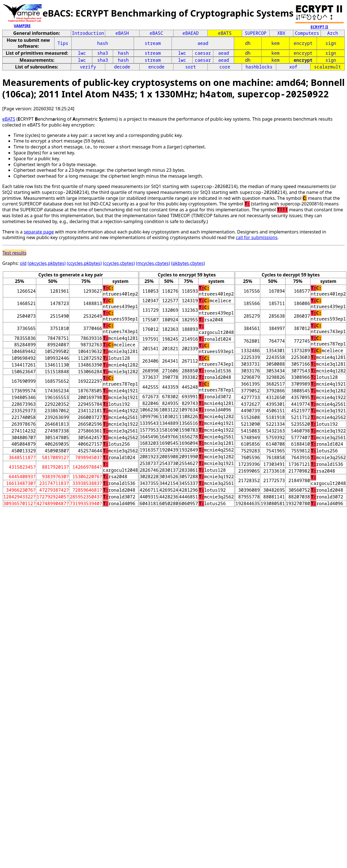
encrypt (303, 43)
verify (88, 67)
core (225, 67)
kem (276, 43)
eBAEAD (191, 33)
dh (248, 43)
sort (191, 67)
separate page (39, 232)
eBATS (225, 33)
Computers (307, 33)
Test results (14, 253)
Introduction (88, 33)
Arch (333, 33)
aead (203, 43)
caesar (203, 53)
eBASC (156, 33)
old (23, 263)
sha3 (102, 53)
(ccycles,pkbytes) (84, 263)
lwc (82, 53)
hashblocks (259, 67)
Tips (63, 43)
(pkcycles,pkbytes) (47, 263)
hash (102, 43)
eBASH (122, 33)
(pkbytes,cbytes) (188, 263)
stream (153, 43)
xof (293, 67)
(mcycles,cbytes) (153, 263)
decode (122, 67)
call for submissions (257, 237)
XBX (281, 33)
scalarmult (328, 67)
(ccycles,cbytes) (119, 263)
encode (156, 67)
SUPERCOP (256, 33)
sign (331, 43)
